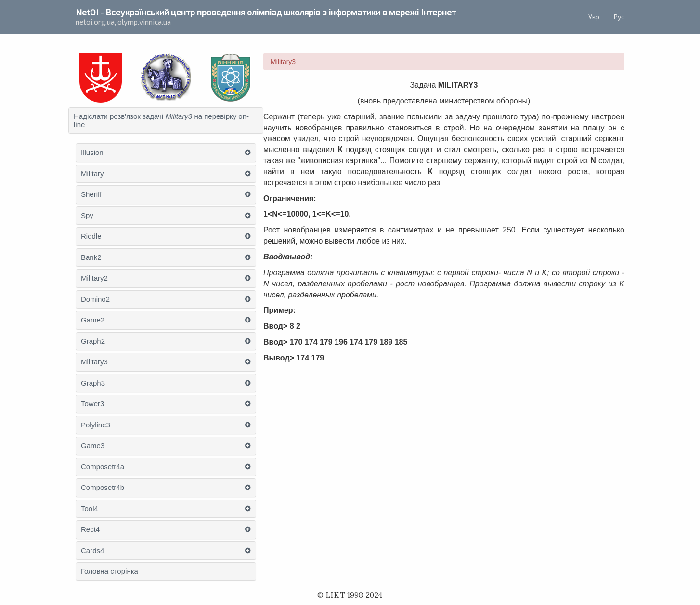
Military (92, 174)
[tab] (166, 121)
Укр (594, 17)
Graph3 (93, 383)
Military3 (94, 362)
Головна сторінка (110, 571)
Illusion (92, 153)
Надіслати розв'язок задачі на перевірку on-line (161, 121)
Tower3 (92, 404)
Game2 (93, 320)
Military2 (94, 278)
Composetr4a (103, 467)
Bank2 (91, 257)
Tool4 (90, 509)
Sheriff (91, 194)
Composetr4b (103, 488)
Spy (87, 216)
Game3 (93, 446)
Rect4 (90, 529)
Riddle (91, 236)
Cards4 (92, 551)
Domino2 (95, 299)
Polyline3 (96, 425)
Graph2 (93, 341)
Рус (619, 17)
